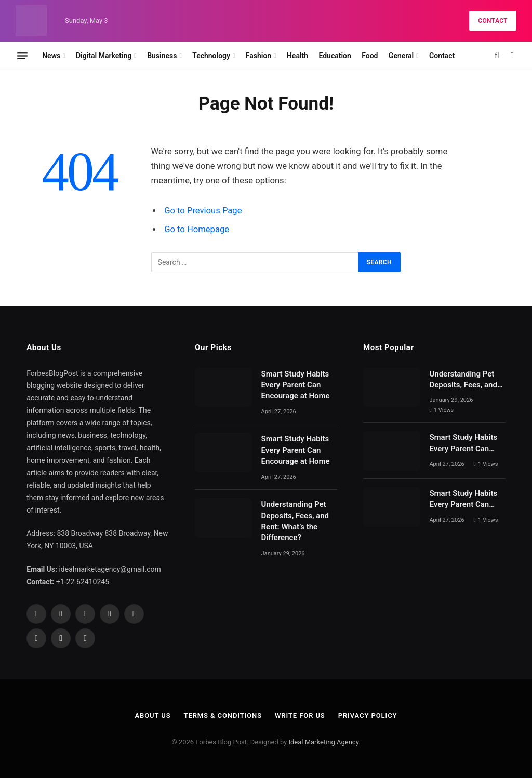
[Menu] (22, 56)
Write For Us (300, 715)
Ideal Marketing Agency (323, 742)
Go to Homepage (197, 229)
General (401, 56)
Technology (211, 56)
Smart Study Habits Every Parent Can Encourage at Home (296, 385)
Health (297, 56)
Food (370, 56)
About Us (152, 715)
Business (162, 56)
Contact (493, 21)
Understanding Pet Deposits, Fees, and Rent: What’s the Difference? (295, 521)
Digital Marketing (104, 56)
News (51, 56)
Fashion (258, 56)
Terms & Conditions (223, 715)
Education (335, 56)
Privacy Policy (368, 715)
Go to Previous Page (203, 211)
